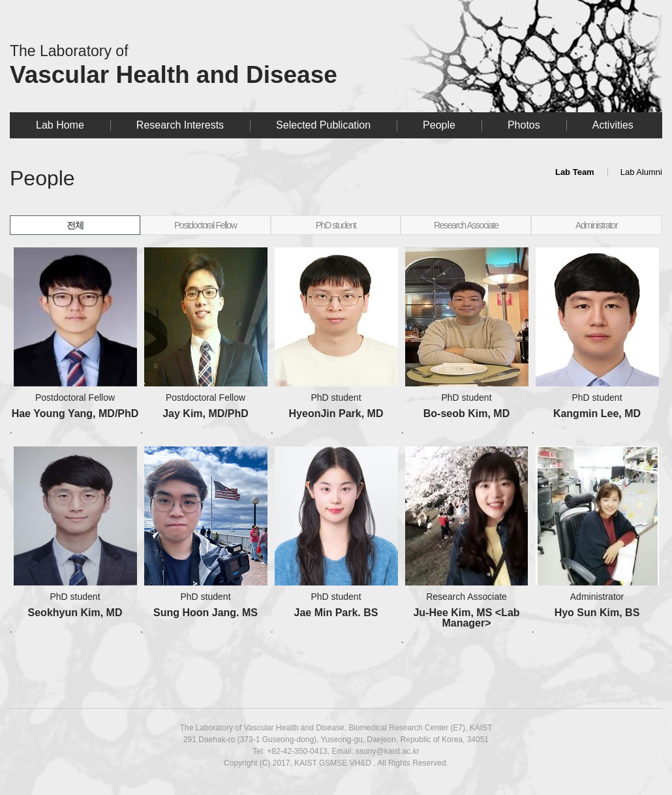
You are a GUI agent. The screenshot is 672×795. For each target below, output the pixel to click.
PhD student (336, 225)
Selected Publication (323, 125)
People (439, 125)
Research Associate (466, 225)
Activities (613, 125)
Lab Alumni (641, 172)
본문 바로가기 (10, 0)
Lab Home (60, 125)
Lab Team (575, 172)
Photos (524, 125)
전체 (75, 225)
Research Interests (180, 125)
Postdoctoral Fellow (206, 225)
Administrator (596, 225)
